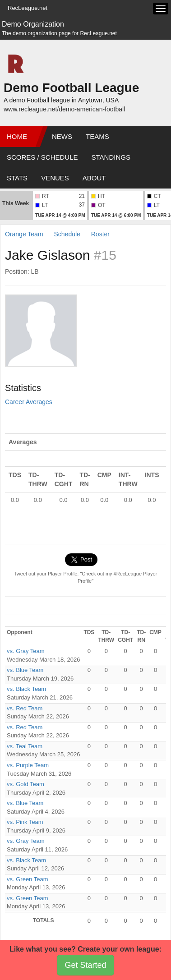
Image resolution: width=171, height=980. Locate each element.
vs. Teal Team (25, 746)
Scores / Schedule (42, 157)
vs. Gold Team (25, 784)
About (94, 178)
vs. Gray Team (26, 651)
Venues (55, 178)
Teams (97, 136)
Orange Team (24, 234)
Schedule (67, 234)
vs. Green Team (28, 879)
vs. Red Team (25, 708)
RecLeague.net (28, 8)
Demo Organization (33, 24)
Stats (17, 178)
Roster (100, 234)
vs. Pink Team (25, 822)
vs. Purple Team (28, 765)
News (62, 136)
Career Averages (29, 402)
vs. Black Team (26, 689)
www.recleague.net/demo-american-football (64, 109)
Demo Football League (71, 88)
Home (17, 136)
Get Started (85, 965)
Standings (111, 157)
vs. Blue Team (25, 670)
